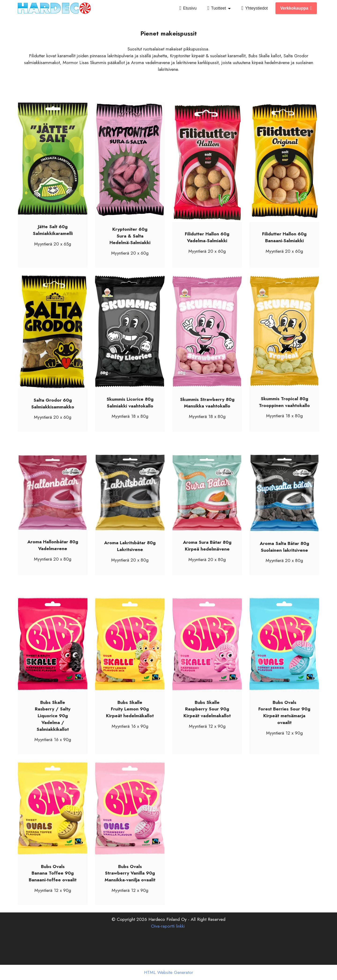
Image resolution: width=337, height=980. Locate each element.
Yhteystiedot (255, 8)
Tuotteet (217, 8)
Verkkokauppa (296, 8)
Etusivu (188, 8)
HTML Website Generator (168, 972)
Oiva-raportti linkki (168, 941)
